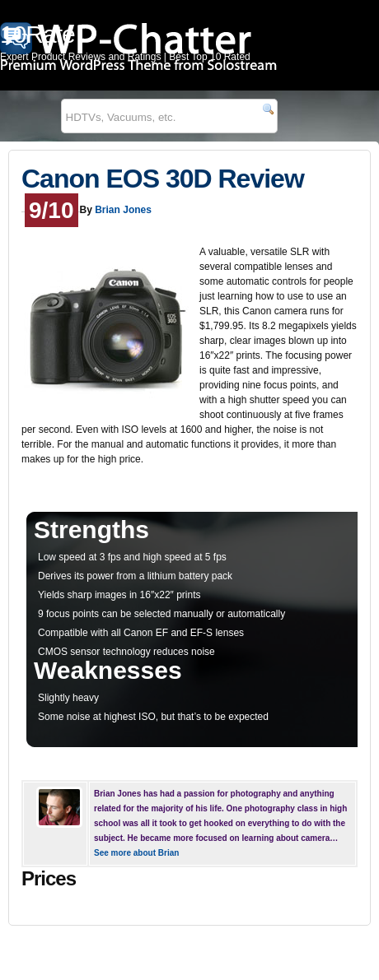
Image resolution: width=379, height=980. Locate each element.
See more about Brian (136, 853)
